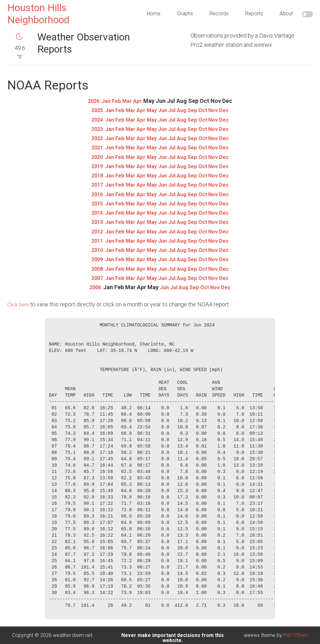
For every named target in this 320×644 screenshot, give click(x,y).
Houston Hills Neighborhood (38, 14)
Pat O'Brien (296, 635)
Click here (19, 304)
